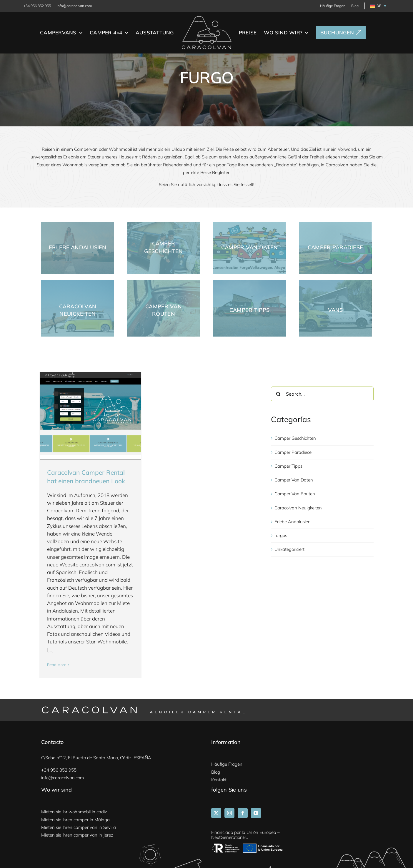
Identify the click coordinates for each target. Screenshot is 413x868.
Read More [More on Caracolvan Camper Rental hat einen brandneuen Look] (57, 665)
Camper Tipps (288, 466)
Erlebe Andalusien (293, 522)
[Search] (278, 394)
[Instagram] (229, 813)
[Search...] (322, 394)
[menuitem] (377, 6)
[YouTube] (256, 813)
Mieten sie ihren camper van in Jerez (77, 835)
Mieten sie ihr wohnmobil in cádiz (74, 812)
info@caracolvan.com (74, 6)
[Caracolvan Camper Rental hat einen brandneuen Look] (90, 414)
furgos (281, 536)
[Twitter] (216, 813)
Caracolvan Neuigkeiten (298, 508)
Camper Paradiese (293, 452)
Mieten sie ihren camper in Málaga (75, 820)
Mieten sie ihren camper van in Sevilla (79, 827)
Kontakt (219, 780)
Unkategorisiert (289, 550)
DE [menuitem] (379, 6)
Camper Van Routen (295, 494)
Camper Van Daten (294, 480)
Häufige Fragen (333, 6)
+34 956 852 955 (37, 6)
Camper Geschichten (295, 438)
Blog (355, 6)
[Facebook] (243, 813)
